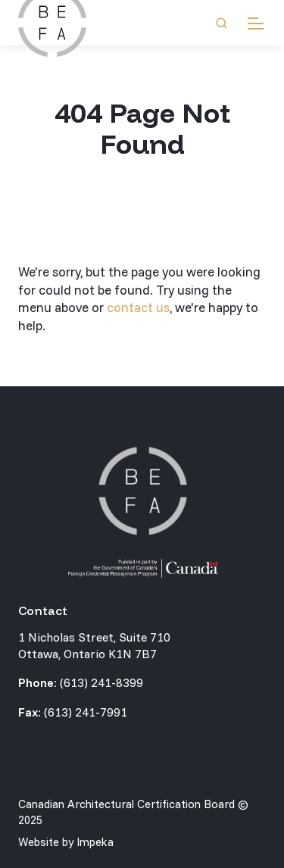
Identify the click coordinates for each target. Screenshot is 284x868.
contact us (138, 307)
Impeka (95, 842)
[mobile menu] (256, 23)
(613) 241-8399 (101, 682)
